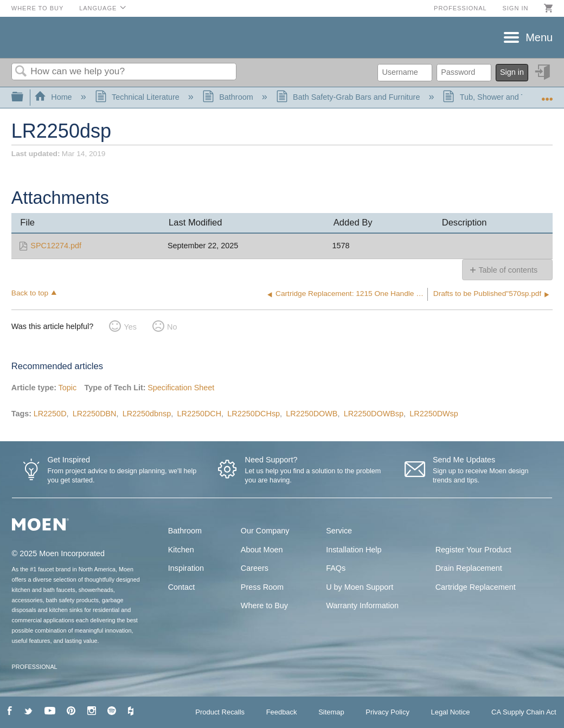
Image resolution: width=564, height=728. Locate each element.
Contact (182, 587)
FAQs (336, 568)
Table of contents (508, 270)
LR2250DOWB (312, 414)
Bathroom (229, 97)
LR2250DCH (200, 414)
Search (21, 72)
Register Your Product (473, 550)
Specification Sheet (181, 388)
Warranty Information (362, 605)
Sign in (515, 8)
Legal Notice (450, 712)
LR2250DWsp (434, 414)
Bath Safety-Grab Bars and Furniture (349, 97)
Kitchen (181, 550)
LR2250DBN (95, 414)
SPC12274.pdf (56, 246)
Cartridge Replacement (476, 587)
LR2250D (50, 414)
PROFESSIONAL (35, 667)
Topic (68, 388)
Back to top (30, 293)
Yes (130, 327)
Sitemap (331, 712)
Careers (255, 568)
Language (98, 8)
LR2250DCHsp (254, 414)
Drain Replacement (469, 568)
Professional (460, 8)
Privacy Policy (387, 712)
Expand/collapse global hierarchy (24, 97)
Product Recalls (220, 712)
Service (339, 531)
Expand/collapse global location (547, 94)
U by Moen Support (360, 587)
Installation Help (354, 550)
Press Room (262, 587)
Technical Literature (138, 97)
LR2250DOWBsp (374, 414)
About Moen (262, 550)
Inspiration (186, 568)
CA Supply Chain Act (524, 712)
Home (54, 97)
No (172, 327)
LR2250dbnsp (147, 414)
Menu (539, 37)
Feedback (282, 712)
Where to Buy (38, 8)
